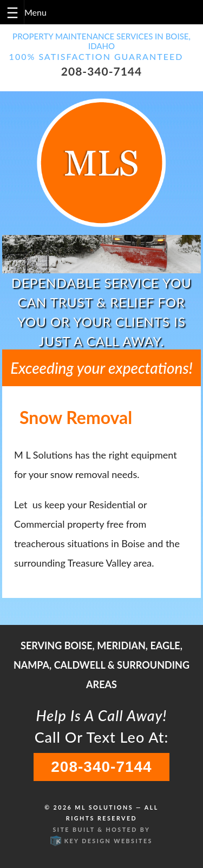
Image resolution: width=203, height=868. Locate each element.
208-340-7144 (101, 71)
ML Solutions (104, 807)
